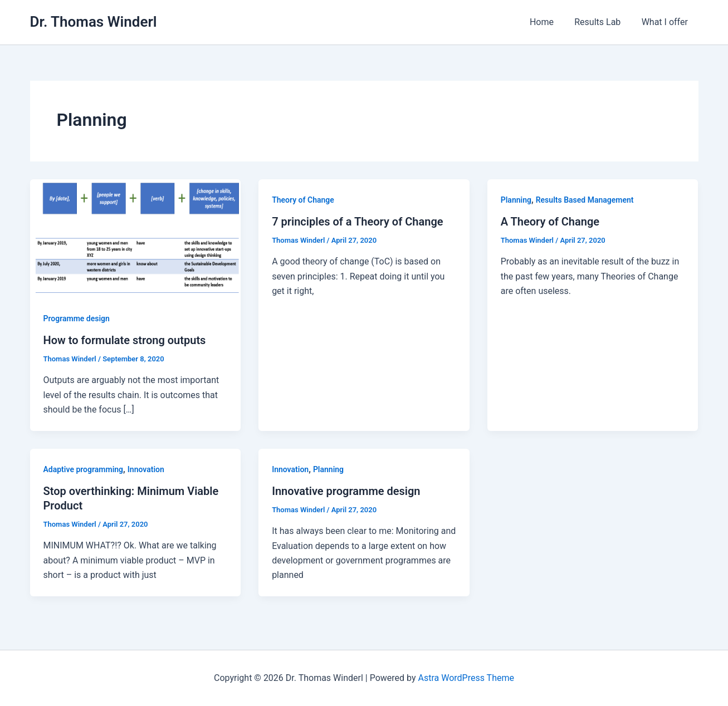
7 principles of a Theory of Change (357, 222)
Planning (516, 200)
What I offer (666, 22)
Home (549, 22)
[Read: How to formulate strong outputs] (136, 238)
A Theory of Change (550, 222)
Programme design (77, 318)
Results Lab (602, 22)
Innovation (146, 469)
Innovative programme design (346, 491)
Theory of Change (303, 200)
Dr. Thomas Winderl (94, 22)
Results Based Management (585, 200)
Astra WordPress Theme (466, 678)
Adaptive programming (84, 469)
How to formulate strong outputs (125, 340)
